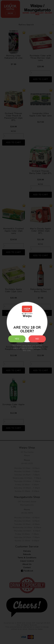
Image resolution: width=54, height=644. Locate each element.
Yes (17, 339)
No (37, 339)
